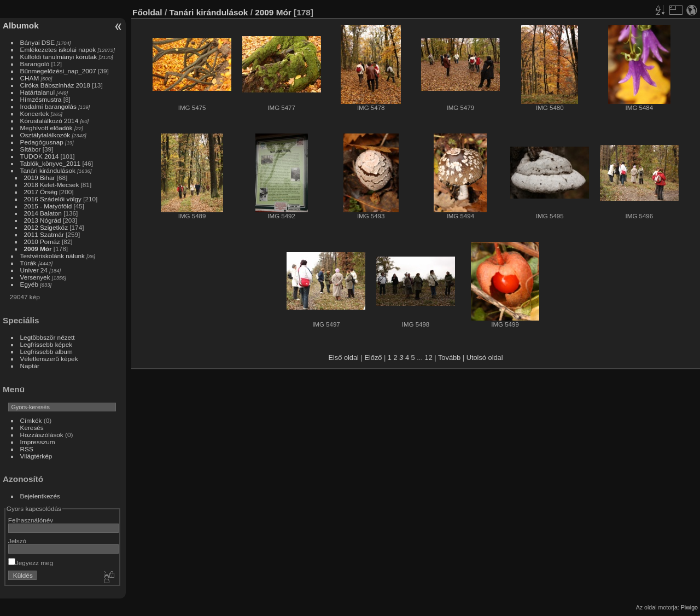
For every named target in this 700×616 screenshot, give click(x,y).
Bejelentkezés (40, 496)
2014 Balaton (43, 213)
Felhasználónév (31, 520)
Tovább (449, 358)
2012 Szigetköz (46, 227)
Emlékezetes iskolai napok (58, 50)
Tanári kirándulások (48, 170)
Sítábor (31, 149)
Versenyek (35, 277)
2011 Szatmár (44, 234)
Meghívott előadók (46, 128)
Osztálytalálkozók (45, 135)
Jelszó (17, 541)
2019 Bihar (40, 178)
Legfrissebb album (46, 351)
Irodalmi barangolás (48, 106)
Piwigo (689, 607)
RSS (27, 449)
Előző (373, 358)
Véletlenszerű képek (49, 359)
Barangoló (35, 64)
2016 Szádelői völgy (53, 199)
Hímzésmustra (41, 99)
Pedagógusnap (42, 142)
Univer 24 (34, 270)
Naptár (30, 366)
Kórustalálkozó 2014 (49, 121)
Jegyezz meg (31, 563)
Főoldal (147, 12)
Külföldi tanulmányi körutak (59, 57)
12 (429, 358)
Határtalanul (37, 92)
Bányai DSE (37, 42)
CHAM (30, 78)
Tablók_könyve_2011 (51, 163)
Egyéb (29, 284)
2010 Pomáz (42, 242)
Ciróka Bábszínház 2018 (55, 85)
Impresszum (38, 442)
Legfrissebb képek (46, 344)
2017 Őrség (41, 192)
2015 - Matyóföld (48, 206)
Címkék (31, 420)
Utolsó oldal (485, 358)
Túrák (28, 263)
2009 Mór (38, 249)
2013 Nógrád (43, 220)
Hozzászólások (42, 435)
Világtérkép (36, 456)
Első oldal (343, 358)
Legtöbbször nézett (48, 337)
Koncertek (35, 114)
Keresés (32, 428)
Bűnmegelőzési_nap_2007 (58, 71)
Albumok (21, 25)
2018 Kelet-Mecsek (52, 185)
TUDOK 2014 (40, 156)
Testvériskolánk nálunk (52, 256)
